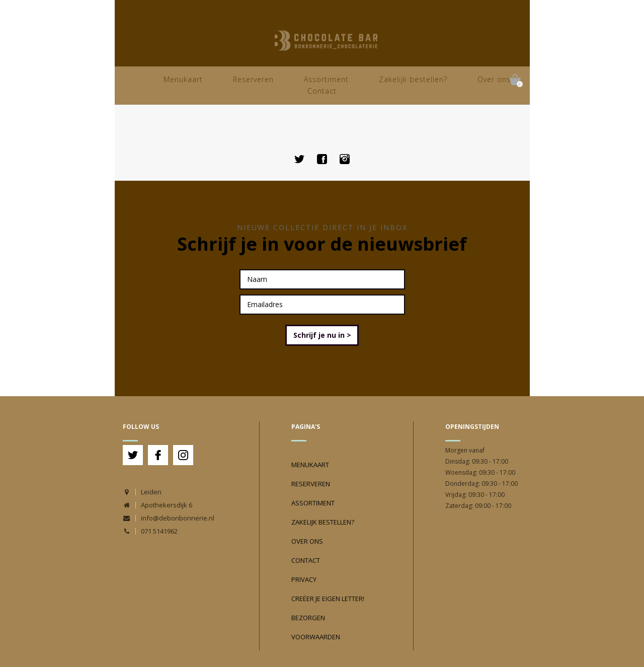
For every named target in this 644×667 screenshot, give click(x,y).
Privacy (304, 579)
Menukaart (183, 79)
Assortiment (326, 79)
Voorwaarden (316, 637)
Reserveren (253, 79)
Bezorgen (308, 618)
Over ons (494, 79)
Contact (322, 91)
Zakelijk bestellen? (413, 79)
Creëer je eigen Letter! (328, 599)
